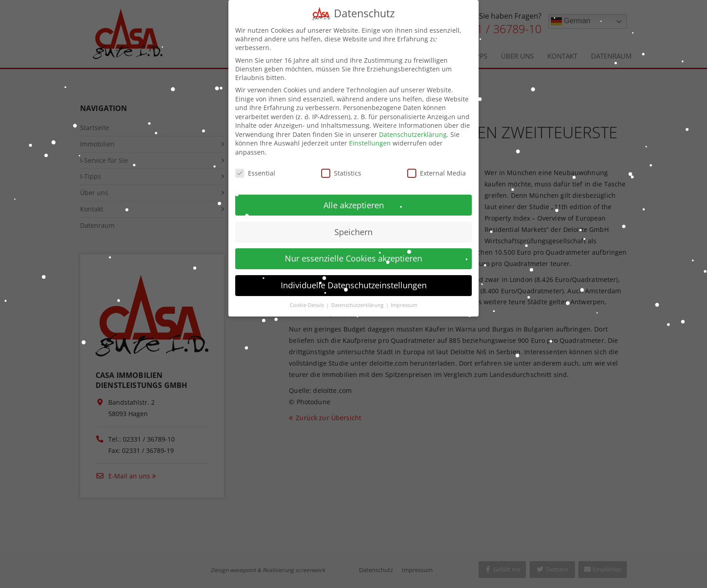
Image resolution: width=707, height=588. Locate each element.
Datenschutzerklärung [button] (358, 296)
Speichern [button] (353, 222)
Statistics (341, 164)
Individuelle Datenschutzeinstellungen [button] (354, 276)
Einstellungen (370, 134)
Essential (255, 164)
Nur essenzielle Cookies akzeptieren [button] (353, 249)
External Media (437, 164)
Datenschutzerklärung (413, 125)
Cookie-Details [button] (308, 296)
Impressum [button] (404, 296)
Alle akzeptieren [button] (354, 196)
